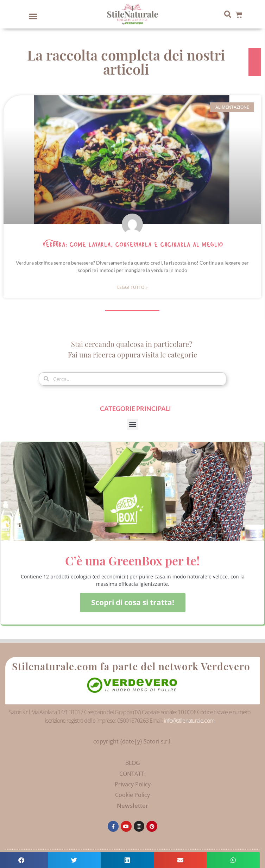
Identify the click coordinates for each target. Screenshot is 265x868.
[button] (33, 16)
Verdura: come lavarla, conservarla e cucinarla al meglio (132, 245)
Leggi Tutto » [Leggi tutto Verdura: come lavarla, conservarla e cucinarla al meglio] (132, 287)
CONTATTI (132, 774)
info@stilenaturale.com (189, 721)
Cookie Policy (132, 795)
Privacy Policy (133, 784)
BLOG (133, 763)
